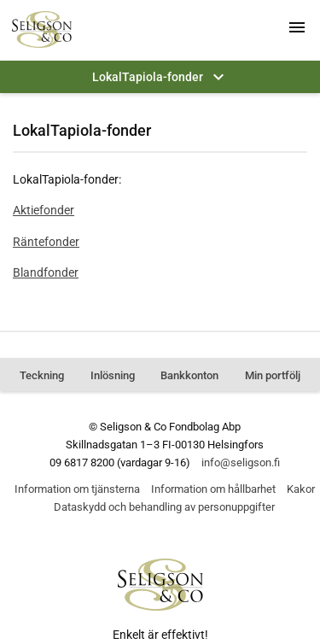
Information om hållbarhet (213, 489)
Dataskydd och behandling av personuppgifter (164, 507)
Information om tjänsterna (77, 489)
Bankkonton (189, 375)
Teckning (42, 375)
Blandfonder (46, 272)
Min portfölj (273, 375)
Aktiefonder (44, 210)
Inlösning (113, 375)
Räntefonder (46, 242)
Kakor (301, 489)
